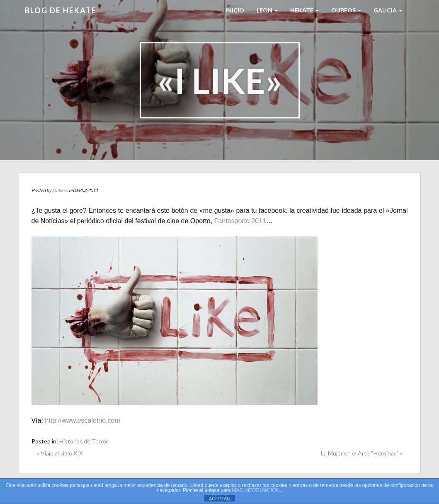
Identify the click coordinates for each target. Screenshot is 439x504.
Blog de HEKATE (61, 10)
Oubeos (346, 10)
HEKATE (304, 10)
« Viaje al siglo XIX (60, 453)
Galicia (388, 10)
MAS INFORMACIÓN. (257, 490)
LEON (267, 10)
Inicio (235, 10)
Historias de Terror (84, 441)
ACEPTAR (219, 499)
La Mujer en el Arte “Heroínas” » (362, 453)
